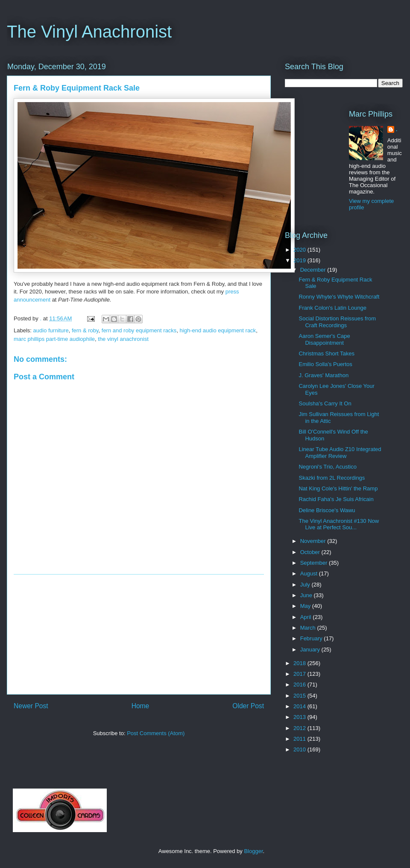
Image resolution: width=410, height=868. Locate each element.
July (306, 585)
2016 (300, 685)
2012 (300, 728)
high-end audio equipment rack (218, 330)
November (314, 541)
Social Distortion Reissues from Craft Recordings (337, 322)
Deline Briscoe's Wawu (327, 510)
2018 (300, 663)
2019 (300, 260)
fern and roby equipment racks (139, 330)
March (309, 628)
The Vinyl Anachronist (89, 32)
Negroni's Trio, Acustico (327, 467)
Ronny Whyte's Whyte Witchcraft (339, 297)
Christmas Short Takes (327, 353)
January (311, 650)
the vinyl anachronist (123, 339)
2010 (300, 749)
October (311, 552)
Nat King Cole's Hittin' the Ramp (338, 488)
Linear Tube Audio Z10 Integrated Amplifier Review (340, 453)
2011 (300, 739)
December (314, 270)
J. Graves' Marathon (324, 375)
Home (141, 706)
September (315, 563)
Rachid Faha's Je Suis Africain (336, 499)
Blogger (253, 851)
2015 (300, 696)
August (310, 573)
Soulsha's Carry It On (325, 403)
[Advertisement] (139, 634)
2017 (300, 674)
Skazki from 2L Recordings (332, 478)
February (312, 638)
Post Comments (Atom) (156, 733)
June (307, 595)
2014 (300, 706)
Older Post (248, 706)
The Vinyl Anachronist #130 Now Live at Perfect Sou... (339, 524)
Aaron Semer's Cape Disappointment (324, 339)
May (306, 606)
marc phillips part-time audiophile (54, 339)
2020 (300, 250)
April (307, 617)
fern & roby (85, 330)
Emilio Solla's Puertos (325, 364)
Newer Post (31, 706)
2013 (300, 717)
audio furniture (51, 330)
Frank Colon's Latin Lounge (332, 308)
